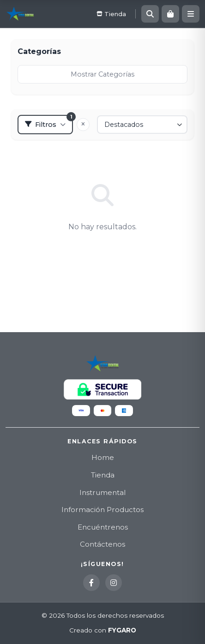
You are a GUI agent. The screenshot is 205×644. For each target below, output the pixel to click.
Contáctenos (102, 544)
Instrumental (102, 492)
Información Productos (102, 510)
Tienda (103, 475)
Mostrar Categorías (102, 74)
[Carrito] (170, 14)
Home (103, 457)
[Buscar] (150, 14)
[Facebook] (91, 583)
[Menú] (191, 14)
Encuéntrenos (103, 527)
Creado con (103, 631)
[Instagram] (114, 583)
